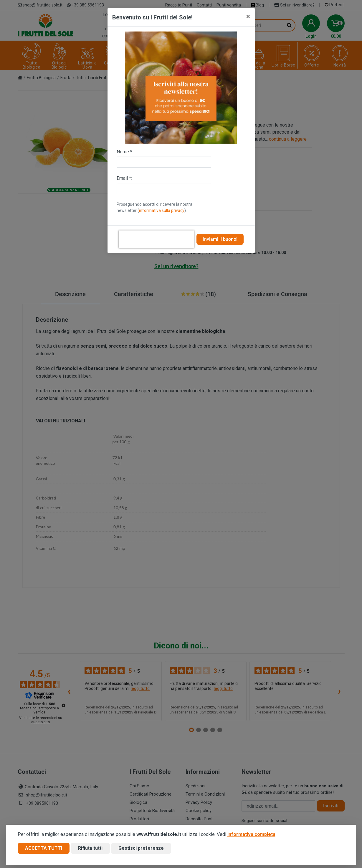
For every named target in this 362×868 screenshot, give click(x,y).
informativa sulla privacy (162, 210)
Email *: (124, 178)
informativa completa (251, 835)
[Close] (248, 16)
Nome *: (125, 152)
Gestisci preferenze (141, 848)
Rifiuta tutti (90, 848)
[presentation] (156, 239)
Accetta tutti (44, 848)
